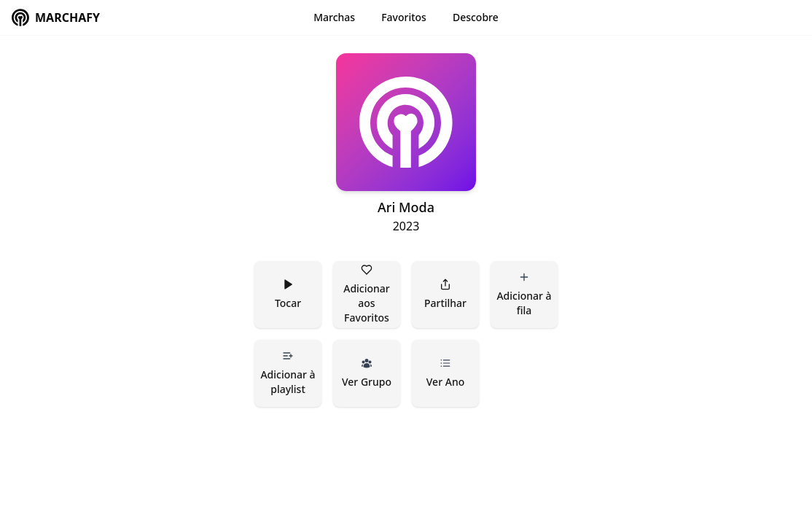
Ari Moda (406, 207)
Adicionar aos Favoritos (368, 294)
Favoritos (404, 17)
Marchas (334, 17)
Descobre (476, 17)
